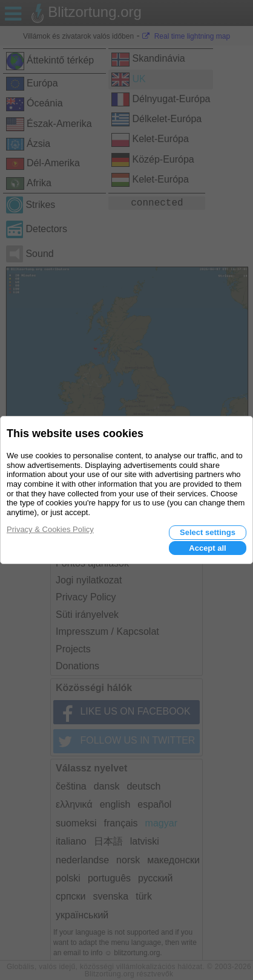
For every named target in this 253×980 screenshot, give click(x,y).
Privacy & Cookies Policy (50, 529)
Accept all (207, 548)
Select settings (208, 532)
